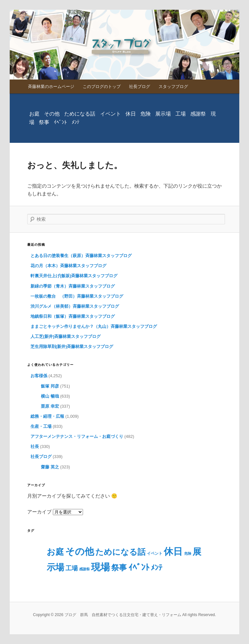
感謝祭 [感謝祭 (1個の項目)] (198, 114)
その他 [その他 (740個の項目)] (52, 114)
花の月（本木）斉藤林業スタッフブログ (68, 266)
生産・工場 (41, 426)
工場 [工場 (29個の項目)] (181, 114)
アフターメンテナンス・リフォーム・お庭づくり (77, 436)
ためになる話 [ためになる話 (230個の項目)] (80, 114)
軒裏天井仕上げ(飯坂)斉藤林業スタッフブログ (74, 276)
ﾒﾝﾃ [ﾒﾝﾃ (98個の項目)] (76, 122)
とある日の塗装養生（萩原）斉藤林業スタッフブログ (81, 256)
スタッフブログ (173, 87)
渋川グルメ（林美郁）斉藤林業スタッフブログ (75, 306)
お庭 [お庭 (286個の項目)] (34, 114)
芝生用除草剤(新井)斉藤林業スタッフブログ (72, 347)
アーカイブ (39, 512)
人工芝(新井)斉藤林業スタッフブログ (66, 336)
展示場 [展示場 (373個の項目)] (163, 114)
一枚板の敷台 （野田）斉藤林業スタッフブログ (77, 296)
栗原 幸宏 (50, 406)
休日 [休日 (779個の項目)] (131, 114)
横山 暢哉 (50, 396)
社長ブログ (140, 87)
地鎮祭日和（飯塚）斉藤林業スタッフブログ (73, 316)
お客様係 (39, 376)
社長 (35, 446)
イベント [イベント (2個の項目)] (111, 114)
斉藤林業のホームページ (51, 87)
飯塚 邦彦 (50, 386)
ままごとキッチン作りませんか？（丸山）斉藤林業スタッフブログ (94, 326)
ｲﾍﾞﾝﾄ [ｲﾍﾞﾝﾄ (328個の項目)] (60, 122)
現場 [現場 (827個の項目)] (101, 567)
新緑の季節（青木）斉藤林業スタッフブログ (73, 286)
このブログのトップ (102, 87)
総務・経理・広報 (47, 416)
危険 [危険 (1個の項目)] (146, 114)
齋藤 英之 (50, 467)
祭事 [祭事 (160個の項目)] (44, 122)
